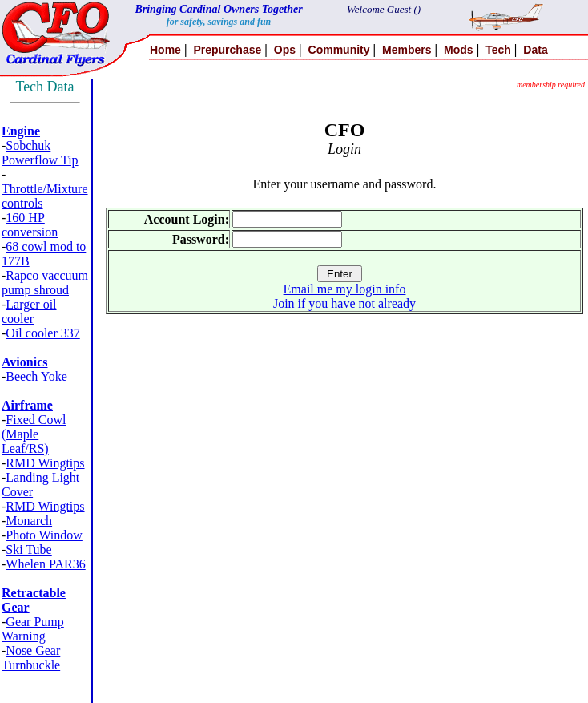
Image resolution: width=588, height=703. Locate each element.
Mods (459, 50)
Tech (498, 50)
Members (407, 50)
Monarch (29, 521)
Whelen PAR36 (45, 564)
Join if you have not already (344, 303)
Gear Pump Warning (33, 629)
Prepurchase (227, 50)
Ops (285, 50)
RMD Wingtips (45, 463)
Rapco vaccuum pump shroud (45, 283)
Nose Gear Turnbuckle (31, 658)
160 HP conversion (30, 225)
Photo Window (44, 535)
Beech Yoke (36, 376)
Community (339, 50)
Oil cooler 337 (42, 333)
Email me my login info (345, 289)
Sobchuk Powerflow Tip (40, 153)
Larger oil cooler (29, 311)
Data (535, 50)
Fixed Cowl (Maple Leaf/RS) (34, 434)
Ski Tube (28, 549)
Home (165, 50)
